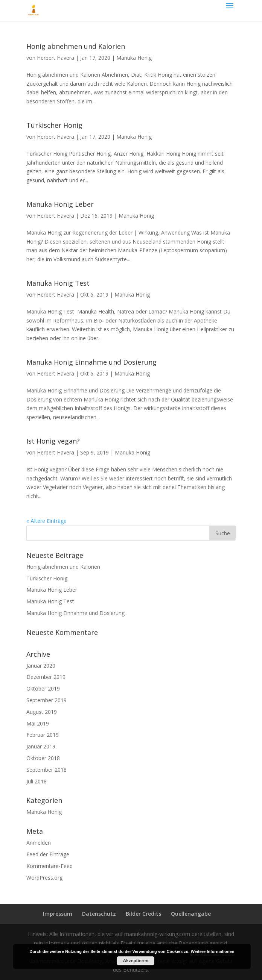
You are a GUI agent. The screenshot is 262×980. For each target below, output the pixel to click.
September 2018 (46, 770)
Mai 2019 (38, 723)
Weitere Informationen (213, 951)
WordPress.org (44, 878)
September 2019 (46, 700)
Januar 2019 (41, 746)
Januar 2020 (41, 666)
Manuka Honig (134, 58)
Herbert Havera (56, 58)
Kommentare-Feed (50, 866)
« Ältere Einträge (46, 521)
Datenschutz (99, 914)
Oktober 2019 (43, 688)
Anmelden (39, 843)
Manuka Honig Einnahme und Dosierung (91, 362)
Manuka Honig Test (58, 283)
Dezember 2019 (46, 677)
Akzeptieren (136, 961)
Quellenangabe (191, 914)
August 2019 (42, 712)
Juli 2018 (37, 781)
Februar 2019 (43, 735)
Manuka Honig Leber (60, 204)
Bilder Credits (143, 914)
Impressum (58, 914)
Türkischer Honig (54, 125)
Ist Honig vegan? (53, 441)
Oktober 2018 (43, 758)
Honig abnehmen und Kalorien (76, 46)
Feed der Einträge (48, 854)
